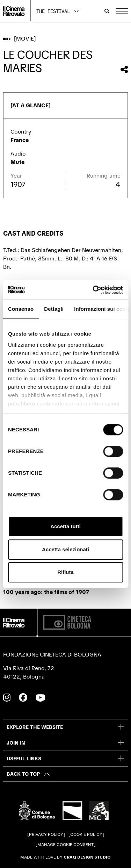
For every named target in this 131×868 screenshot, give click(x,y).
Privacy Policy (46, 834)
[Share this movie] (124, 69)
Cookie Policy (86, 834)
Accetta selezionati (65, 549)
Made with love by (65, 857)
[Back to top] (28, 774)
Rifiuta (65, 572)
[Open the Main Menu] (122, 11)
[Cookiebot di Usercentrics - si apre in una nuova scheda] (93, 290)
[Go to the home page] (14, 11)
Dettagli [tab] (54, 309)
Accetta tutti (65, 526)
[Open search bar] (107, 11)
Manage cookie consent (65, 845)
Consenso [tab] (21, 309)
